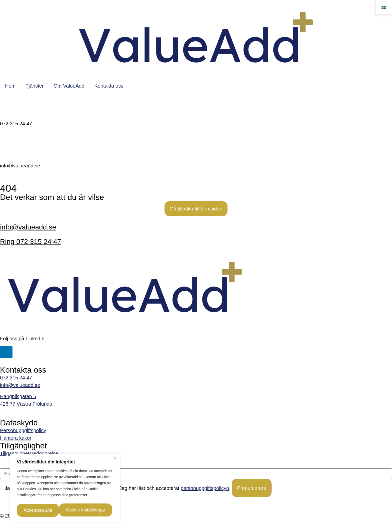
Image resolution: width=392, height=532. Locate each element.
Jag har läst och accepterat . (172, 488)
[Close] (115, 460)
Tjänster (34, 86)
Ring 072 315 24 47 (30, 242)
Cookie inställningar (42, 510)
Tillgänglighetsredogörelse (29, 453)
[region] (65, 489)
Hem (10, 86)
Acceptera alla (90, 510)
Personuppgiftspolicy (23, 430)
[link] (196, 438)
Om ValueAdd (69, 86)
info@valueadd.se (28, 227)
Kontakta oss (109, 86)
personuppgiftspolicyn (205, 488)
